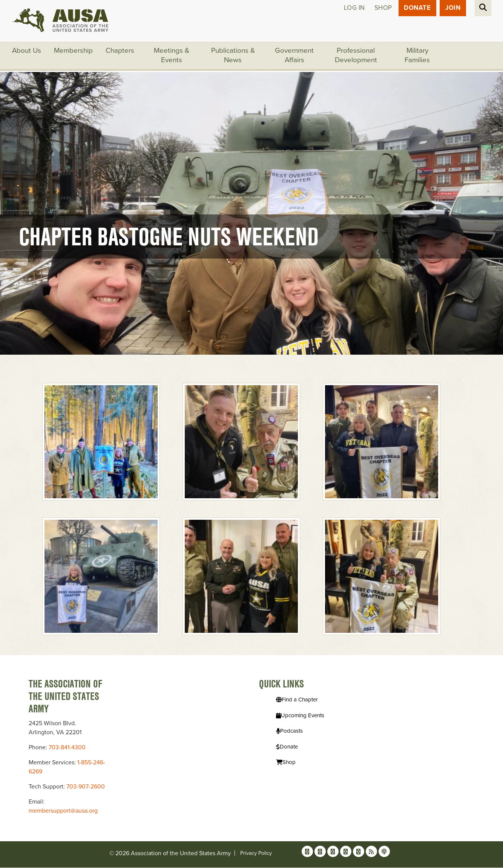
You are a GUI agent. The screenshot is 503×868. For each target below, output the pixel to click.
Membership (74, 51)
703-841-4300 (67, 748)
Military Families (418, 56)
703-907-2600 (86, 787)
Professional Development (356, 56)
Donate (417, 8)
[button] (101, 441)
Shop (383, 8)
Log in (354, 8)
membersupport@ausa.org (63, 811)
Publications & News (233, 56)
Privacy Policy (256, 853)
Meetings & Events (172, 56)
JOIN (453, 8)
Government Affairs (295, 56)
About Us (27, 51)
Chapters (120, 51)
